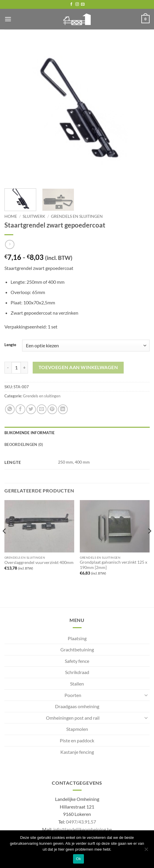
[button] (8, 19)
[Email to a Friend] (42, 409)
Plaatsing (77, 638)
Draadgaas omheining (77, 706)
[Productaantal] (16, 368)
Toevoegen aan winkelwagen (78, 367)
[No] (146, 851)
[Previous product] (10, 244)
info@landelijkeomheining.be (83, 829)
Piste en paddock (77, 740)
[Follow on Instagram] (77, 4)
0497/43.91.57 (81, 822)
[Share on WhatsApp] (10, 409)
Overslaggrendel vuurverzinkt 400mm (39, 562)
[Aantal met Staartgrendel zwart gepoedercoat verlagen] (8, 368)
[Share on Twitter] (31, 409)
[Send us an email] (83, 4)
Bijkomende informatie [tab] (29, 433)
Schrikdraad (77, 672)
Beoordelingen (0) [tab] (24, 444)
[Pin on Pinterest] (52, 409)
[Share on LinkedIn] (63, 409)
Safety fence (77, 661)
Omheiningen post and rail (73, 718)
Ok (78, 859)
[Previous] (5, 543)
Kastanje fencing (77, 752)
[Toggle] (146, 695)
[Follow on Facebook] (71, 4)
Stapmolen (77, 729)
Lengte (10, 345)
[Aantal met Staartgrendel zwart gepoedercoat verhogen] (24, 368)
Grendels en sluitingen (77, 216)
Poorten (73, 695)
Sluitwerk (34, 216)
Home (11, 216)
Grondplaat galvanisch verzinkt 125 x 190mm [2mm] (114, 565)
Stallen (77, 684)
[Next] (149, 543)
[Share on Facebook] (20, 409)
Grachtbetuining (77, 649)
